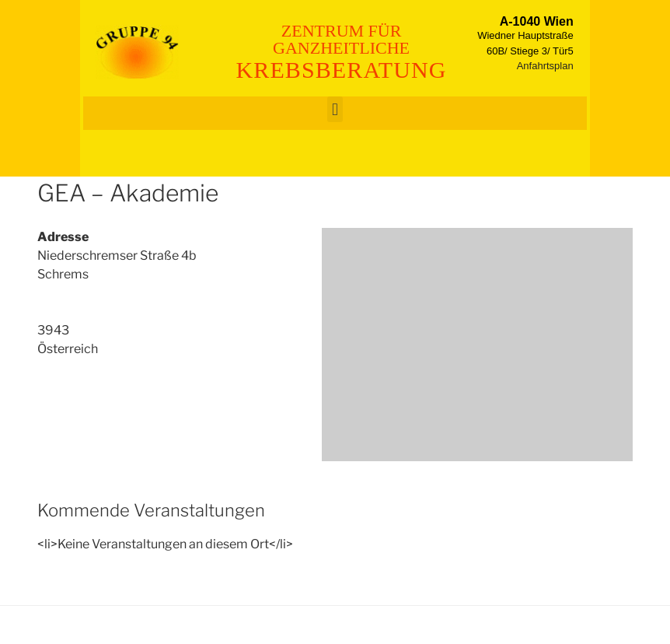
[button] (335, 109)
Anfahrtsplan (545, 66)
